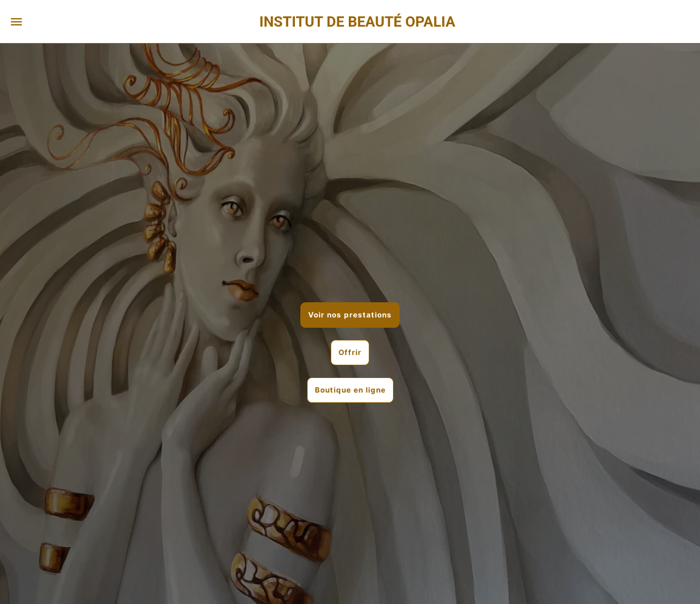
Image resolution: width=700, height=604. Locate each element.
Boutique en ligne (350, 390)
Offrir (350, 352)
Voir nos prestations (350, 315)
